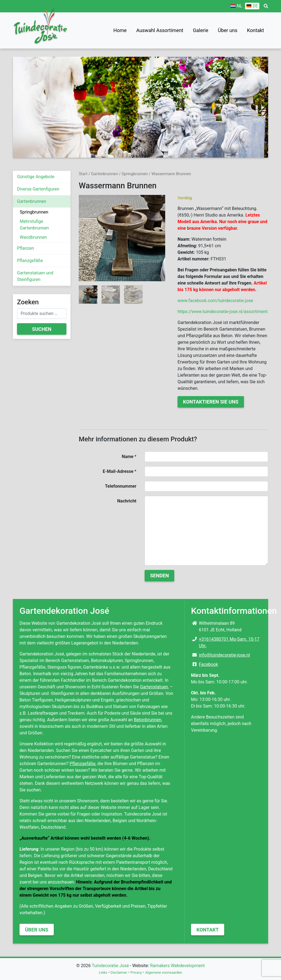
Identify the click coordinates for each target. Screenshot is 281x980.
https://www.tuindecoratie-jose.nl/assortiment (223, 312)
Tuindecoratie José (110, 966)
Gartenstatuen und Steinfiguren (35, 276)
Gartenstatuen (154, 687)
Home (120, 30)
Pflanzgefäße (30, 261)
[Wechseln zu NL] (236, 6)
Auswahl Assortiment (160, 30)
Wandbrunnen (33, 237)
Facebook (208, 664)
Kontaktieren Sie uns (211, 402)
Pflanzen (26, 248)
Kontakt (255, 30)
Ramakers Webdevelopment (177, 966)
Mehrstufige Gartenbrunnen (34, 225)
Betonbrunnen (148, 720)
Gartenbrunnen (32, 201)
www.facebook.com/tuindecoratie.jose (215, 301)
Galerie (201, 30)
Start (83, 174)
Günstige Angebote (36, 177)
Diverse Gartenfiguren (38, 189)
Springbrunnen (34, 212)
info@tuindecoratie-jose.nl (224, 655)
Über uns (228, 30)
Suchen (42, 329)
